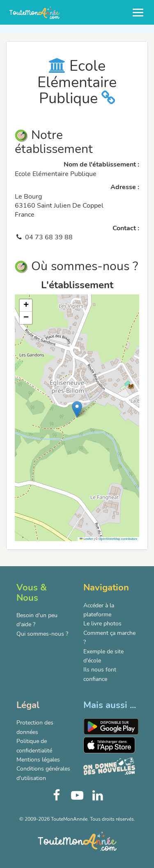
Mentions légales (38, 760)
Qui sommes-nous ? (42, 634)
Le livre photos (102, 624)
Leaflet (86, 539)
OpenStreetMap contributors (118, 539)
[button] (77, 409)
